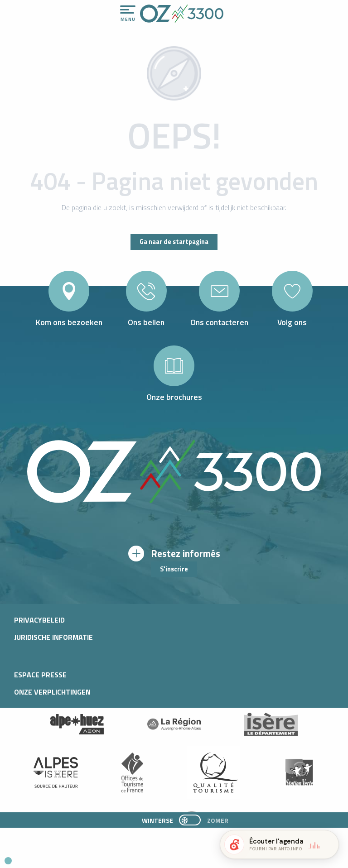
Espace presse (40, 675)
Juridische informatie (53, 637)
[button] (84, 857)
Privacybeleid (39, 620)
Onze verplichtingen (52, 692)
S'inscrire (174, 569)
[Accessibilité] (247, 10)
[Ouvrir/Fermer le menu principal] (128, 14)
